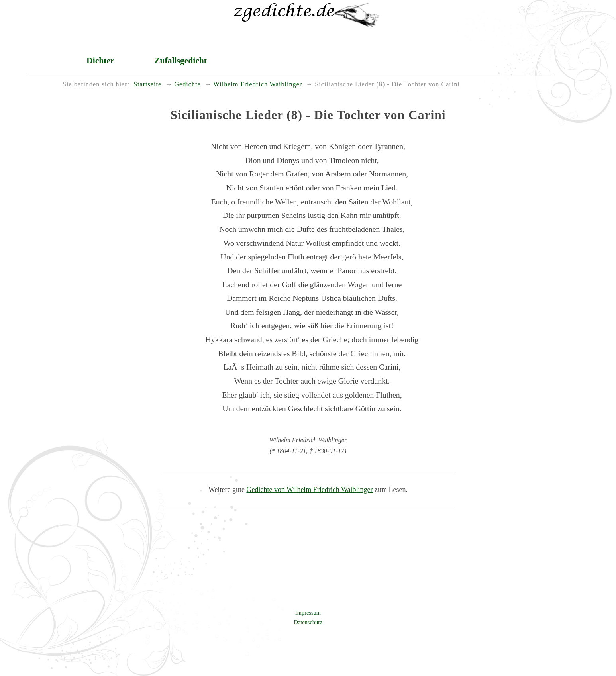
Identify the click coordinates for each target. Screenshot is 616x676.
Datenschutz (308, 622)
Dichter (100, 61)
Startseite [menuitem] (147, 84)
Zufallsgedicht (180, 61)
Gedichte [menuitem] (187, 84)
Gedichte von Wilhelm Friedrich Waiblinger (309, 490)
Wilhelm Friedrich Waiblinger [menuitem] (258, 84)
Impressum (308, 613)
